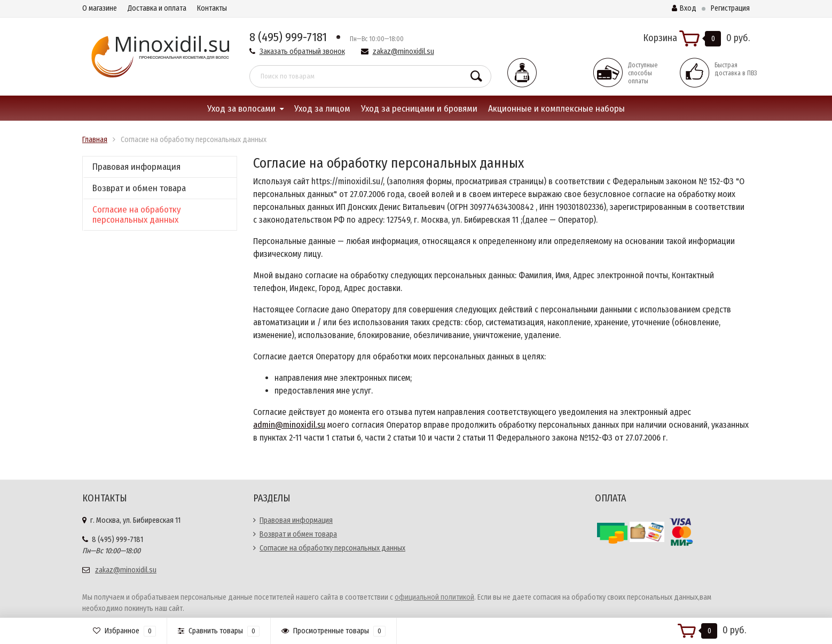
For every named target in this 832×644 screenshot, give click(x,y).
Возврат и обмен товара (139, 188)
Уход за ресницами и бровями (419, 109)
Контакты (212, 8)
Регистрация (730, 8)
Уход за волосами (241, 109)
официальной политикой (434, 597)
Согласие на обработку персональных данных (137, 215)
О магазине (100, 8)
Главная (95, 140)
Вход (684, 8)
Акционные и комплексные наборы (556, 109)
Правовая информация (136, 167)
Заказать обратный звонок (302, 52)
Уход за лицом (322, 109)
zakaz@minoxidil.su (403, 52)
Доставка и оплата (157, 8)
